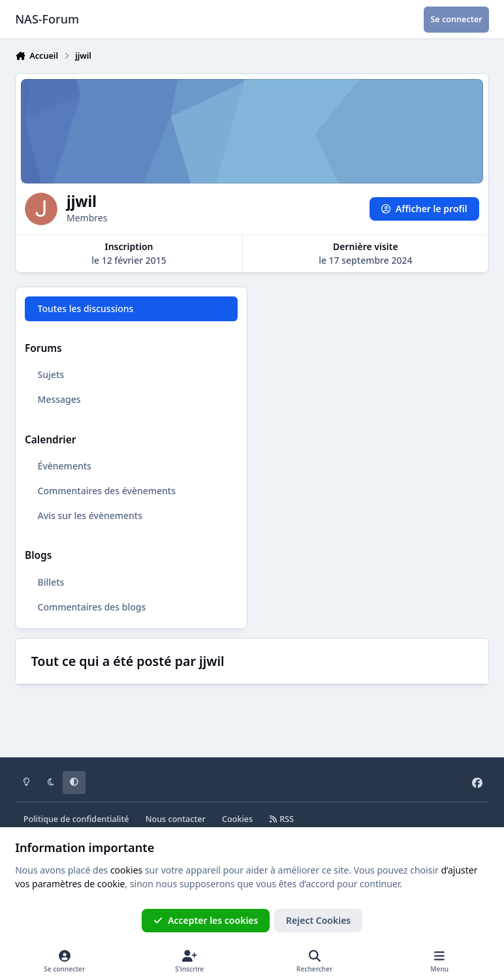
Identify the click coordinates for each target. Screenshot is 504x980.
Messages (59, 399)
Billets (51, 581)
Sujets (51, 374)
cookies (126, 870)
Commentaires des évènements (107, 491)
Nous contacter (176, 819)
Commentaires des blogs (92, 606)
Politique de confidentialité (76, 819)
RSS (281, 819)
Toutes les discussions (86, 308)
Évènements (65, 466)
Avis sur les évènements (90, 515)
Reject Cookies (318, 920)
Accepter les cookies (206, 920)
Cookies (237, 819)
